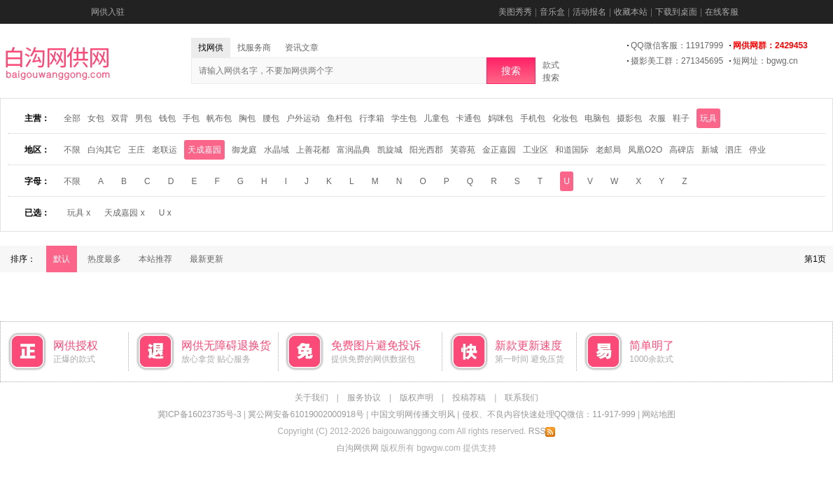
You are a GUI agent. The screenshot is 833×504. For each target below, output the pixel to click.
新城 (710, 150)
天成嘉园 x (124, 213)
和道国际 (572, 150)
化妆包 (565, 118)
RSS (542, 431)
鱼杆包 (339, 118)
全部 (72, 118)
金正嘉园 (499, 150)
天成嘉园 (204, 150)
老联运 (164, 150)
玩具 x (79, 213)
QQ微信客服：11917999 (677, 45)
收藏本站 (631, 12)
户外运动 (303, 118)
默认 (62, 259)
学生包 (404, 118)
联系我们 (521, 398)
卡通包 (468, 118)
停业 (757, 150)
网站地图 (659, 414)
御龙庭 (244, 150)
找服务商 (254, 48)
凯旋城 (390, 150)
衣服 (657, 118)
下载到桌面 (676, 12)
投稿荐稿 (469, 398)
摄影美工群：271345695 (677, 61)
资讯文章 (302, 48)
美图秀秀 (515, 12)
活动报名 (589, 12)
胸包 (247, 118)
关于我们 (311, 398)
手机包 (533, 118)
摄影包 (629, 118)
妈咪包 (500, 118)
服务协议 (364, 398)
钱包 (167, 118)
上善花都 (313, 150)
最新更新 (206, 259)
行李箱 (372, 118)
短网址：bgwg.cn (765, 61)
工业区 (535, 150)
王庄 (136, 150)
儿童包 (436, 118)
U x (165, 213)
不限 (72, 150)
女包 (96, 118)
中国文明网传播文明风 (413, 414)
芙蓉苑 (463, 150)
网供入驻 (108, 12)
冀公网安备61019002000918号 (306, 414)
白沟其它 (104, 150)
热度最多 (104, 259)
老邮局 (608, 150)
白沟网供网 (358, 448)
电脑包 (597, 118)
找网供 (211, 48)
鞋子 (681, 118)
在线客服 (722, 12)
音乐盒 (552, 12)
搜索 (511, 71)
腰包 (271, 118)
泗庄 (734, 150)
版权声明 (416, 398)
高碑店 (682, 150)
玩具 (708, 118)
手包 (191, 118)
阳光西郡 (426, 150)
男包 (143, 118)
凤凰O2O (645, 150)
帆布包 (219, 118)
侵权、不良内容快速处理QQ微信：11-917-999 (549, 414)
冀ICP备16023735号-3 (199, 414)
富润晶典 (353, 150)
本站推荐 (155, 259)
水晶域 (276, 150)
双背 (120, 118)
